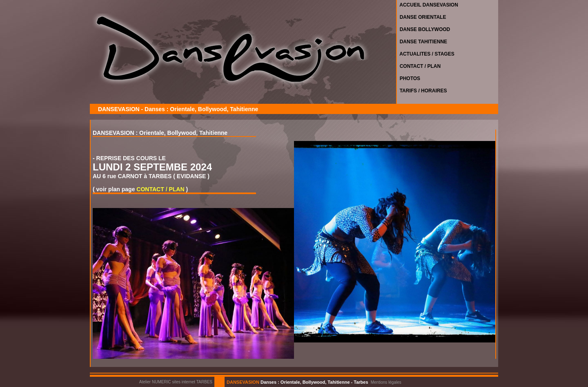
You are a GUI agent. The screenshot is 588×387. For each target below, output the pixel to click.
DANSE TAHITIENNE (422, 42)
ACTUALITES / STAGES (426, 54)
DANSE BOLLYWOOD (423, 29)
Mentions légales (386, 382)
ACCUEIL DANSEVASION (428, 5)
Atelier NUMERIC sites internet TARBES (176, 382)
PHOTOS (409, 78)
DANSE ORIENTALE (421, 17)
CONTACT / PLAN (419, 66)
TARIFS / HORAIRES (422, 91)
